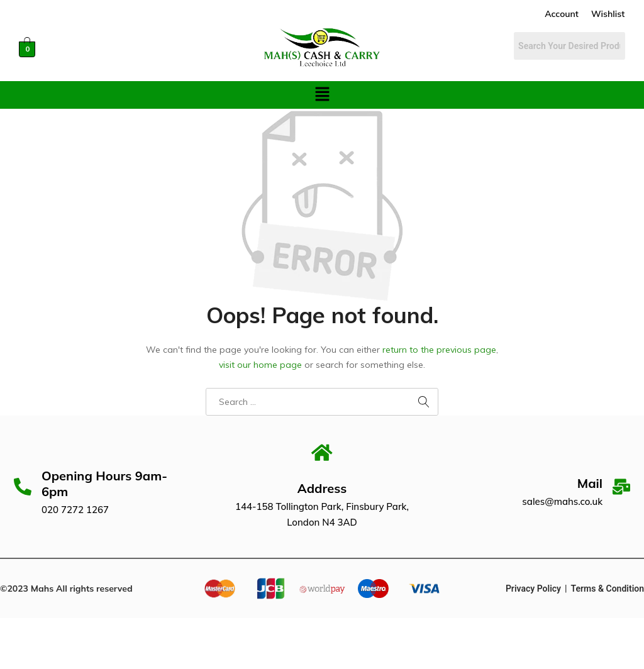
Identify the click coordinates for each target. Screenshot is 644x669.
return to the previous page (439, 350)
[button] (322, 95)
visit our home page (260, 365)
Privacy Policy (533, 590)
